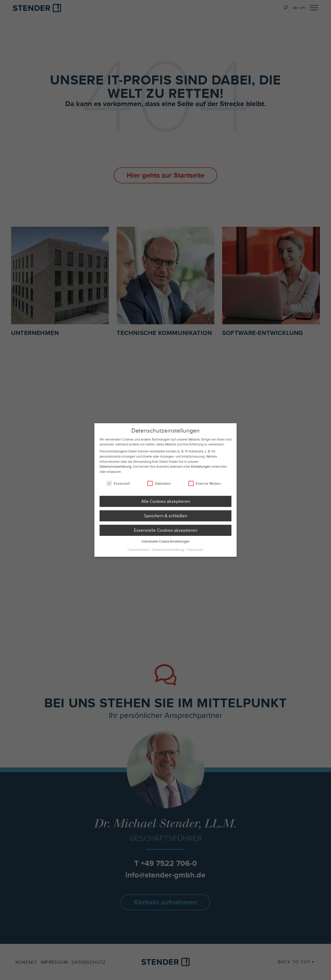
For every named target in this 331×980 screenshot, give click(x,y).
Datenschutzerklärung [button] (169, 553)
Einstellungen (201, 470)
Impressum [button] (195, 553)
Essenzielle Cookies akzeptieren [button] (166, 534)
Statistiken (159, 487)
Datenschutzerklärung (115, 470)
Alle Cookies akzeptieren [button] (166, 505)
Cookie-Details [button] (139, 553)
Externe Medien (205, 487)
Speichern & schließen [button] (166, 519)
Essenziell (118, 487)
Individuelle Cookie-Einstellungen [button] (166, 545)
